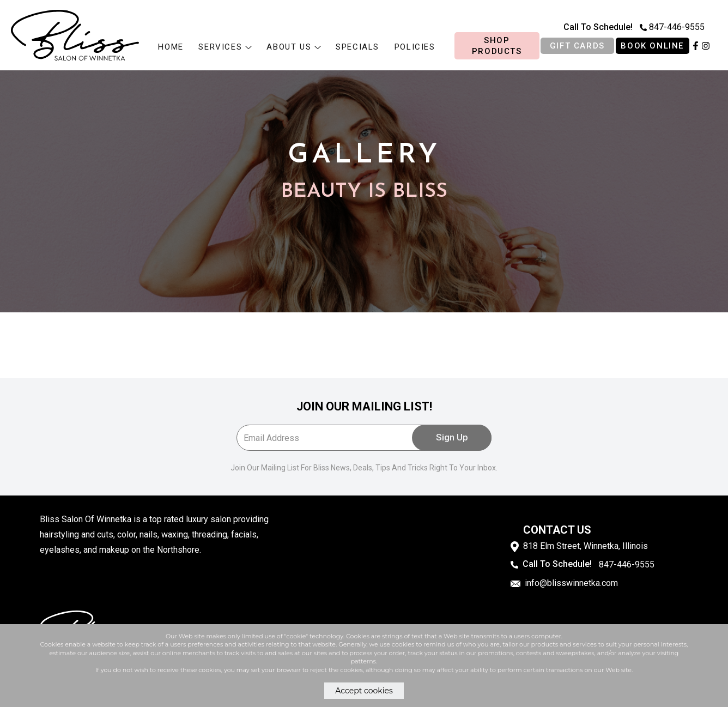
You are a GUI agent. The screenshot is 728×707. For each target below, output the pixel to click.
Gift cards (577, 46)
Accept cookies (364, 691)
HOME (171, 47)
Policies (415, 47)
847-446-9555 (672, 27)
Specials (357, 47)
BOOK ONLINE (652, 46)
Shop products (497, 46)
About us (293, 47)
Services (225, 47)
